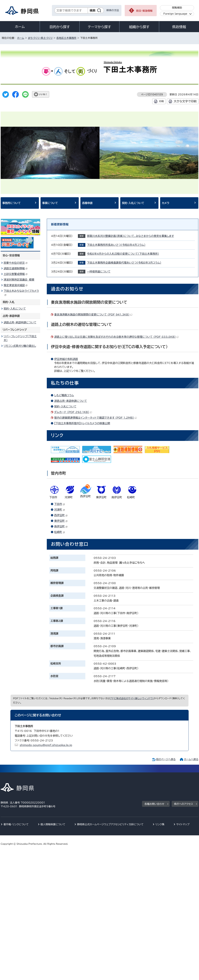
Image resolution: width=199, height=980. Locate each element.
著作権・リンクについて (16, 824)
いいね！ (43, 94)
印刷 (161, 101)
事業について (50, 203)
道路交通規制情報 (16, 268)
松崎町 (60, 532)
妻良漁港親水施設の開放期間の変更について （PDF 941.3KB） (93, 315)
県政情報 (179, 27)
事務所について (12, 203)
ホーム (20, 27)
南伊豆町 (61, 526)
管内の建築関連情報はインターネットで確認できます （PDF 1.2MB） (95, 418)
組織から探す (139, 27)
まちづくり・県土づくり (40, 38)
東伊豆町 (61, 521)
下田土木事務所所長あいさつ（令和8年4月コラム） (116, 245)
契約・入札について (133, 203)
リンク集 (160, 824)
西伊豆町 (61, 515)
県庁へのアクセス (184, 804)
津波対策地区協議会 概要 (19, 280)
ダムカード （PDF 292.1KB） (73, 412)
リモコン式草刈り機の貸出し (20, 346)
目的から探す (60, 27)
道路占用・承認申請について (71, 401)
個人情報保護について (53, 824)
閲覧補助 (177, 8)
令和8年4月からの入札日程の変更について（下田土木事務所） (123, 254)
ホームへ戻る (191, 759)
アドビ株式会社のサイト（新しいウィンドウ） (132, 698)
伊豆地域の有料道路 (66, 359)
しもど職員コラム (64, 395)
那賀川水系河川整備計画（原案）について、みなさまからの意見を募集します (131, 236)
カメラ (166, 203)
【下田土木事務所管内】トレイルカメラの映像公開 (82, 423)
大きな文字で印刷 (185, 101)
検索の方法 (113, 10)
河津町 (60, 510)
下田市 (60, 504)
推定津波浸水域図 (16, 285)
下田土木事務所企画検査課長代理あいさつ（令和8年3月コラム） (124, 263)
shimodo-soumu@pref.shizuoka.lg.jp (46, 745)
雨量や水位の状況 (16, 263)
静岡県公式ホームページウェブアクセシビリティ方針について (110, 824)
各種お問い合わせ (154, 804)
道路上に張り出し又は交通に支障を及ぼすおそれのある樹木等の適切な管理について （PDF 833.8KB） (116, 337)
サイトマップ (183, 824)
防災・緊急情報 (144, 11)
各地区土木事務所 (66, 38)
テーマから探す (99, 27)
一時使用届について (99, 272)
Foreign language (175, 14)
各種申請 (87, 203)
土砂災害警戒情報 (16, 274)
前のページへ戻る (166, 759)
